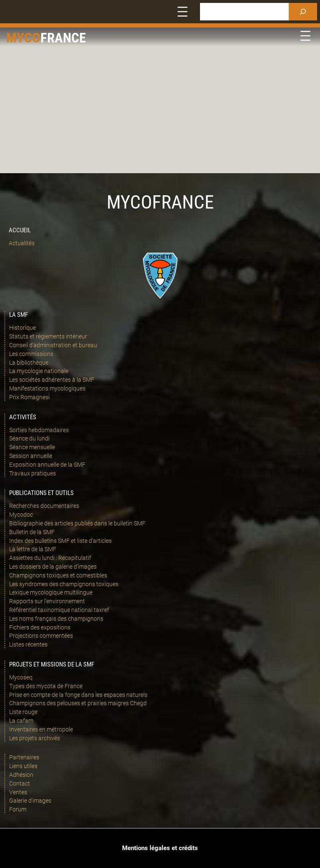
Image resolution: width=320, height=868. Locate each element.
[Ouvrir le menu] (182, 12)
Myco (23, 38)
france (63, 38)
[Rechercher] (303, 12)
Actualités (22, 243)
